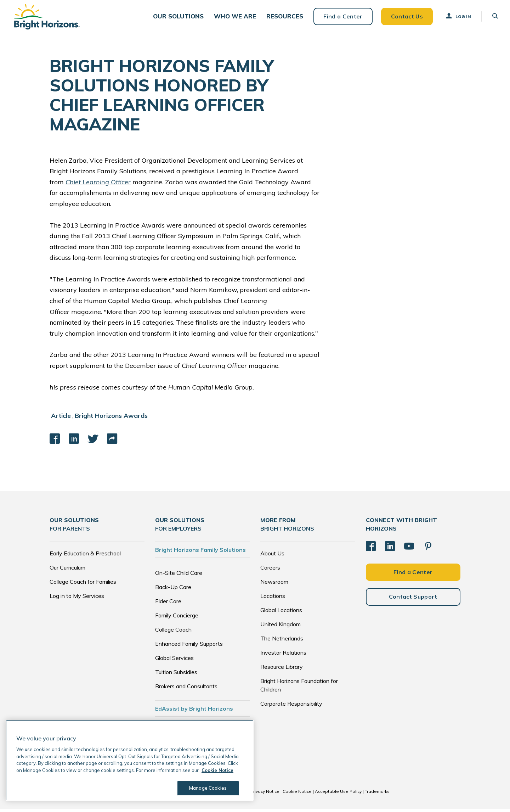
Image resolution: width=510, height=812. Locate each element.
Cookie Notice (297, 794)
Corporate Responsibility (291, 706)
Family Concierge (177, 618)
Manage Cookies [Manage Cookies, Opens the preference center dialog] (208, 788)
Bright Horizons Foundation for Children (299, 688)
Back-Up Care (173, 590)
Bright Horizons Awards (111, 418)
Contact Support (413, 599)
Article (61, 418)
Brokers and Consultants (186, 689)
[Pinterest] (428, 549)
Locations (273, 599)
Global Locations (281, 613)
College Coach (173, 632)
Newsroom (274, 584)
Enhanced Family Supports (189, 646)
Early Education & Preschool (85, 556)
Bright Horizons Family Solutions (200, 553)
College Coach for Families (83, 584)
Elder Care (168, 604)
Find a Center (341, 18)
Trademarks (377, 794)
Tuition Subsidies (176, 675)
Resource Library (282, 670)
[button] (180, 18)
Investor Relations (283, 655)
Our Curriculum (67, 570)
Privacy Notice (265, 794)
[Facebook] (371, 549)
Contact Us (404, 18)
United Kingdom (280, 627)
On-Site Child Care (179, 576)
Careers (270, 570)
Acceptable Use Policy (338, 794)
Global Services (174, 661)
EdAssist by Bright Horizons (194, 711)
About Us (272, 556)
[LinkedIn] (390, 549)
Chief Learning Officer (98, 185)
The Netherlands (282, 641)
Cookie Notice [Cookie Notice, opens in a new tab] (217, 770)
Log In (456, 17)
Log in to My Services (77, 599)
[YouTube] (409, 549)
